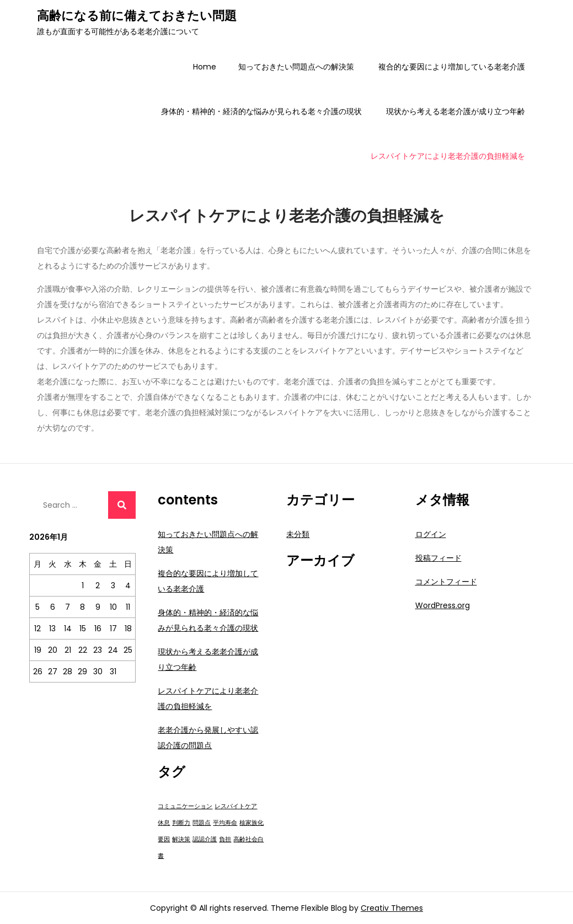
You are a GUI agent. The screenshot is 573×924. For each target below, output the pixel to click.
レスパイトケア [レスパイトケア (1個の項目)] (236, 806)
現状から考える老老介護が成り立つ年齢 (456, 111)
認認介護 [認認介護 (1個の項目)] (205, 839)
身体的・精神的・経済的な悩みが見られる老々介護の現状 (261, 111)
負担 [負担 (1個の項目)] (225, 839)
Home (205, 67)
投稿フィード (438, 558)
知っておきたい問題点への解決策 (296, 67)
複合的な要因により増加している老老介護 (452, 67)
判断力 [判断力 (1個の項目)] (181, 823)
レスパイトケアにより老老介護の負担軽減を (448, 156)
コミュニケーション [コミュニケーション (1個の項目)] (185, 806)
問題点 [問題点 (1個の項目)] (202, 823)
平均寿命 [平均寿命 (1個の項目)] (225, 823)
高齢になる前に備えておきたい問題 (137, 16)
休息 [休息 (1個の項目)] (164, 823)
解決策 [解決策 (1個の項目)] (181, 839)
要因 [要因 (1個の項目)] (164, 839)
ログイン (431, 534)
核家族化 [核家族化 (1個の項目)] (251, 823)
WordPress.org (443, 605)
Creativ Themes (392, 908)
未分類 (298, 534)
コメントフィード (446, 582)
